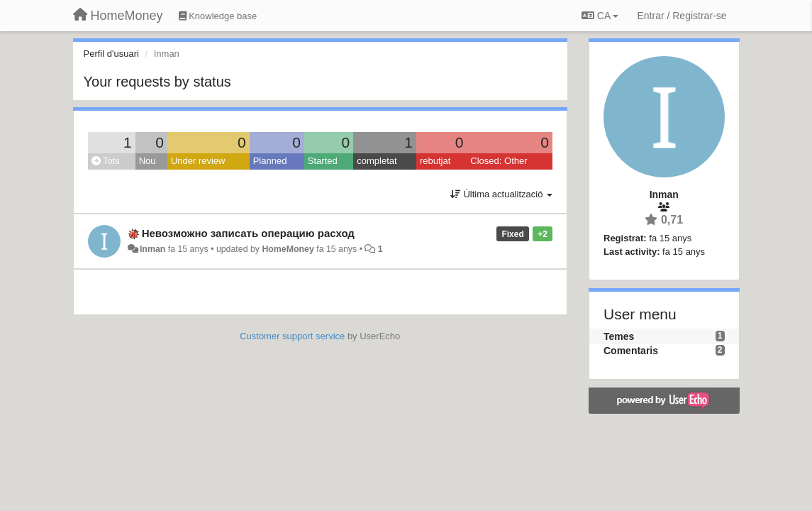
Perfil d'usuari (111, 54)
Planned (270, 161)
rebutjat (435, 161)
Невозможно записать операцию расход (248, 233)
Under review (198, 161)
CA (600, 16)
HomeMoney (288, 249)
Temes (619, 336)
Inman (152, 249)
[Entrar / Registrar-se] (682, 16)
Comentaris (631, 351)
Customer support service (292, 336)
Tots (106, 161)
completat (377, 161)
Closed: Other (499, 161)
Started (323, 161)
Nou (148, 161)
